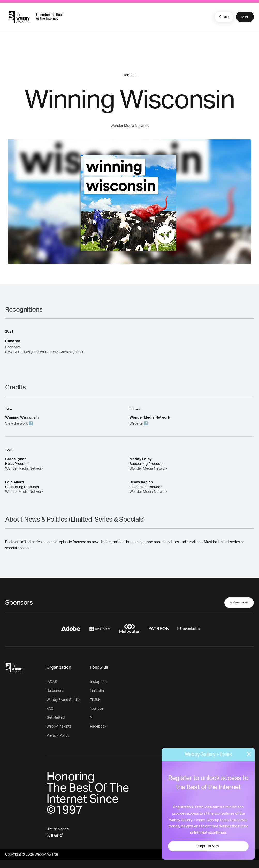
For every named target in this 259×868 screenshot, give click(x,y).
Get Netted (56, 718)
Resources (55, 691)
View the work (16, 424)
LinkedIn (97, 691)
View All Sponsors (239, 603)
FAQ (50, 709)
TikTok (95, 700)
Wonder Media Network (130, 126)
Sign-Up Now (208, 846)
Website (136, 424)
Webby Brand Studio (63, 700)
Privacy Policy (58, 736)
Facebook (98, 727)
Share (245, 17)
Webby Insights (59, 727)
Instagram (98, 682)
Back (223, 17)
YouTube (97, 709)
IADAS (52, 682)
